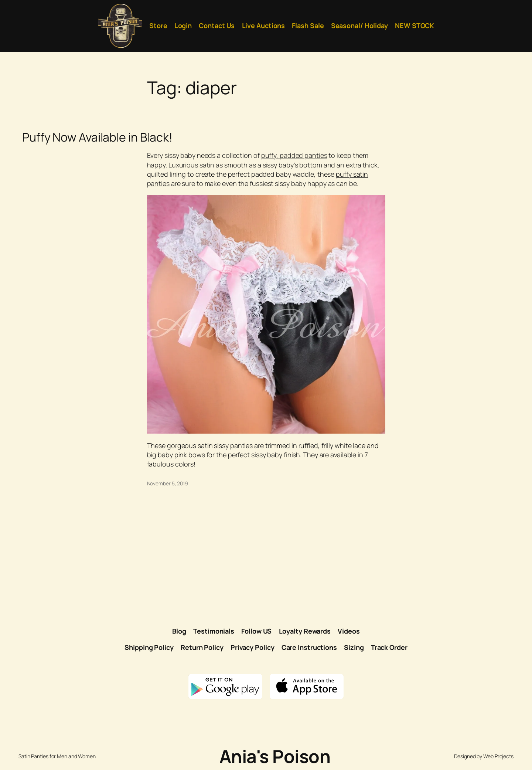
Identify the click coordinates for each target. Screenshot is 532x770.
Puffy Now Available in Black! (97, 137)
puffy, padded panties (294, 155)
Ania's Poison (275, 756)
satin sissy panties (225, 445)
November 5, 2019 (168, 483)
